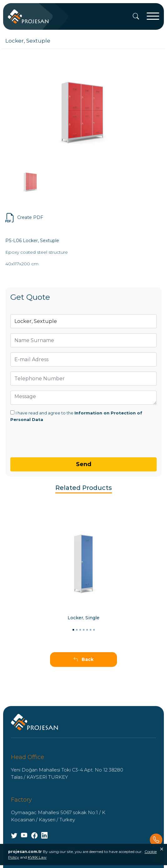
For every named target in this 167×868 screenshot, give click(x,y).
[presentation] (39, 435)
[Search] (136, 17)
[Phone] (156, 840)
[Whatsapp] (156, 855)
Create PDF (24, 218)
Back (83, 659)
